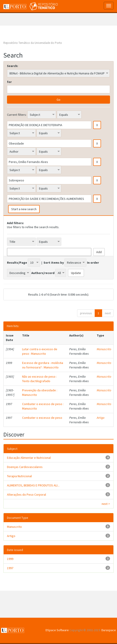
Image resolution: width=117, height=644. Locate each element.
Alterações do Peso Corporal (26, 495)
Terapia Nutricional (19, 476)
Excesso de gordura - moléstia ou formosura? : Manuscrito (43, 365)
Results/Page (17, 263)
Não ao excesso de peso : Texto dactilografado (39, 379)
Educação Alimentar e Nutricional (29, 458)
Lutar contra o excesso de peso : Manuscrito (40, 351)
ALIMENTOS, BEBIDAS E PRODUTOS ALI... (33, 485)
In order (93, 263)
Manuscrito (104, 349)
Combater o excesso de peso (42, 418)
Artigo (101, 418)
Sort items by (54, 263)
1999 (10, 559)
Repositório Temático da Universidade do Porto (33, 43)
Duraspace (109, 630)
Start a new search (24, 209)
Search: (13, 66)
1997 (10, 568)
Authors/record (43, 273)
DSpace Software (57, 630)
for (9, 82)
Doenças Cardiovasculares (25, 467)
